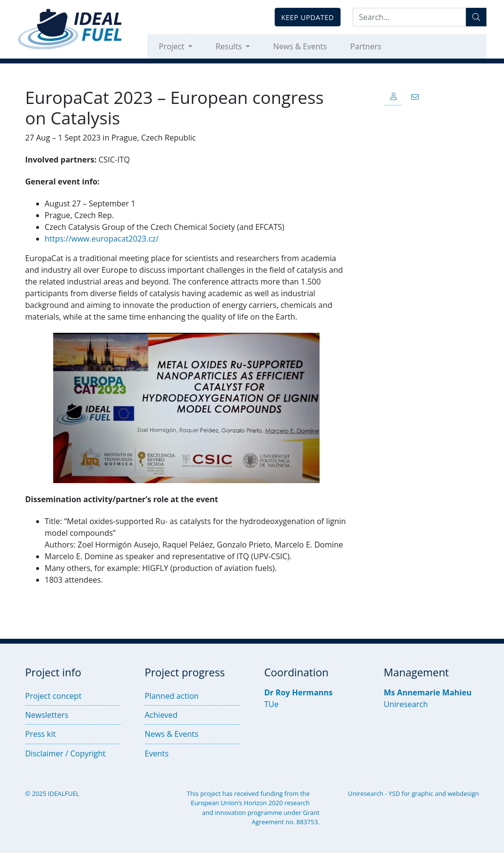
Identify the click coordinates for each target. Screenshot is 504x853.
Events (157, 753)
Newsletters (47, 715)
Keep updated (307, 17)
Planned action (172, 696)
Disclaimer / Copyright (66, 753)
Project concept (54, 696)
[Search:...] (409, 17)
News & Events (300, 46)
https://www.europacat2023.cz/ (102, 239)
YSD (394, 793)
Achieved (161, 715)
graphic (423, 793)
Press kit (41, 734)
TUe (272, 704)
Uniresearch (406, 704)
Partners (366, 46)
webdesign (463, 793)
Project (173, 46)
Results (230, 46)
